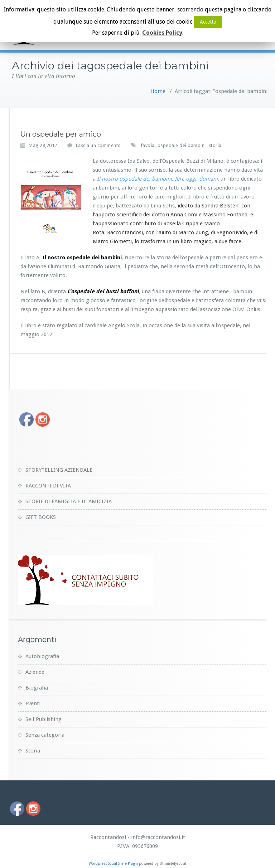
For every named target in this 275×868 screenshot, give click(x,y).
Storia (33, 751)
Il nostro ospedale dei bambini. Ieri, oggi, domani (157, 179)
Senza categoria (45, 735)
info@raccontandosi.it (158, 837)
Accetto (208, 22)
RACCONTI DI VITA (48, 486)
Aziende (35, 672)
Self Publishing (44, 719)
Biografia (37, 688)
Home (158, 91)
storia (215, 145)
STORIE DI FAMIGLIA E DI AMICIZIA (69, 501)
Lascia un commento (98, 145)
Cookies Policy (162, 33)
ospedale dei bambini (182, 145)
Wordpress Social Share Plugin (114, 864)
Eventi (33, 703)
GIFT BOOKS (41, 517)
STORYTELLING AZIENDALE (59, 470)
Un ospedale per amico (61, 134)
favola (148, 145)
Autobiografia (42, 656)
